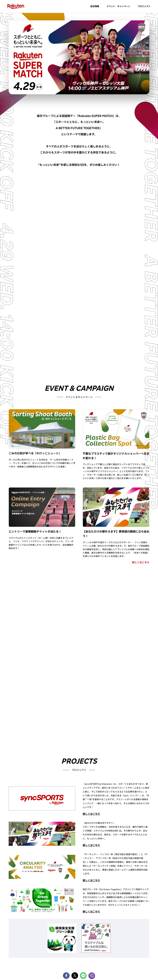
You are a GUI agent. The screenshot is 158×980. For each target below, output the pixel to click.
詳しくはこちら (141, 562)
